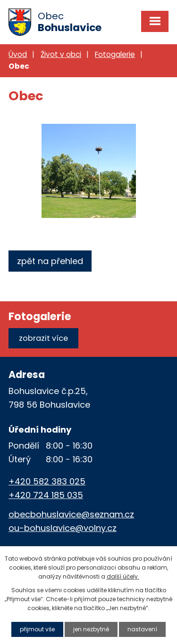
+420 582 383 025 (47, 481)
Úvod (18, 54)
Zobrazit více (43, 338)
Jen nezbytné (91, 629)
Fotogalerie (115, 54)
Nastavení (142, 629)
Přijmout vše (37, 629)
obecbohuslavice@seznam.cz (71, 514)
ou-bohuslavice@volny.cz (63, 528)
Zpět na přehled (50, 261)
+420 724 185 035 (46, 495)
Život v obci (61, 54)
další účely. (123, 576)
